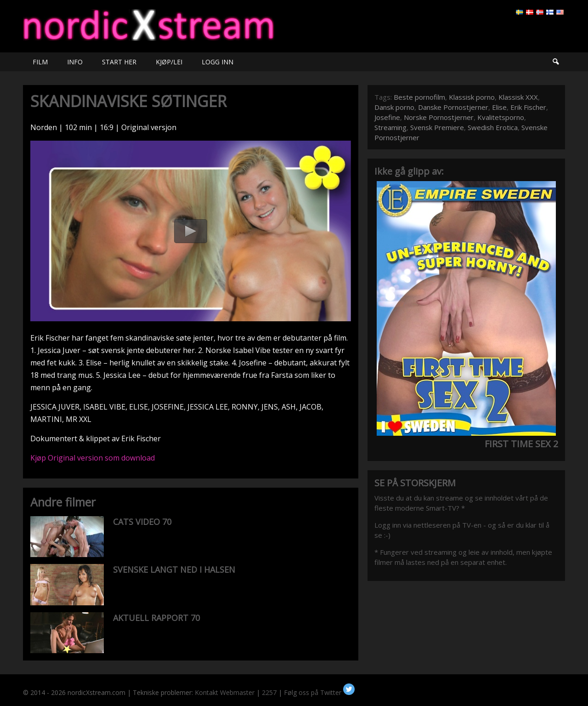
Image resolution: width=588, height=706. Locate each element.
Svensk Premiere (437, 127)
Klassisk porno (472, 97)
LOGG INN (218, 62)
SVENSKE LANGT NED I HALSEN (174, 569)
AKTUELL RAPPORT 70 (156, 618)
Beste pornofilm (419, 97)
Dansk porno (394, 107)
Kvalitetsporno (501, 117)
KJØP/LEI (169, 62)
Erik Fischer (528, 107)
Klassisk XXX (518, 97)
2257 (269, 692)
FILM (40, 62)
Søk (555, 62)
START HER (119, 62)
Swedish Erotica (493, 127)
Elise (499, 107)
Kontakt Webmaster (225, 692)
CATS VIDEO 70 (142, 522)
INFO (75, 62)
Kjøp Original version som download (93, 458)
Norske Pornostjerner (439, 117)
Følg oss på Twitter (319, 692)
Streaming (390, 127)
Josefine (387, 117)
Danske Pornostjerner (453, 107)
